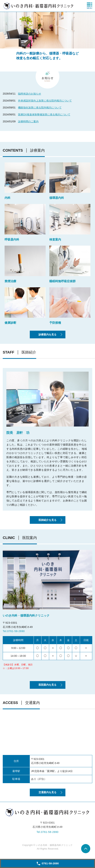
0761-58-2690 (50, 832)
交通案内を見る (47, 792)
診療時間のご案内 (28, 121)
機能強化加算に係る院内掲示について (40, 108)
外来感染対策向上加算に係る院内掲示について (45, 101)
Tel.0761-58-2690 (14, 631)
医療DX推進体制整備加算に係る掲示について (44, 114)
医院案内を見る (47, 685)
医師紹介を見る (47, 520)
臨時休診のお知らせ (30, 94)
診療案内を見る (47, 335)
